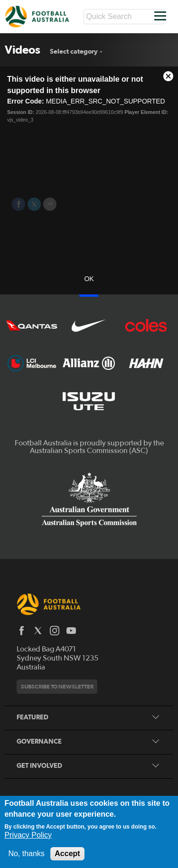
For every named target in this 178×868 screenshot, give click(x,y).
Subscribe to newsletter (57, 686)
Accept (67, 854)
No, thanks (26, 854)
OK (89, 279)
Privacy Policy (28, 835)
